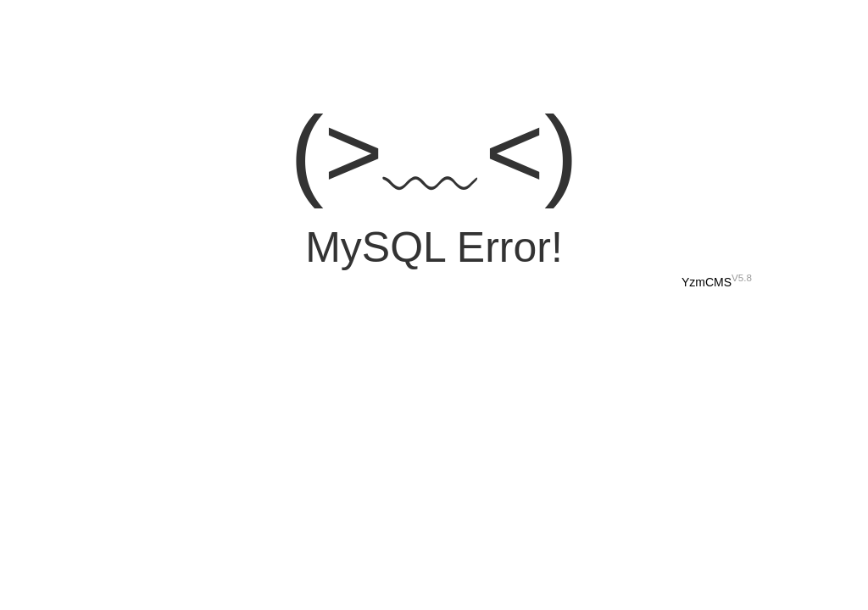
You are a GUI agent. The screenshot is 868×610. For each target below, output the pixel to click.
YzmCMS (707, 282)
